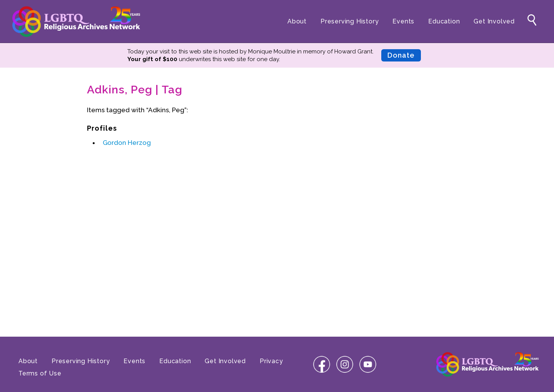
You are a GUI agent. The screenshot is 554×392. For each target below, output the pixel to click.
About (297, 21)
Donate (401, 55)
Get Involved (494, 21)
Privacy (271, 361)
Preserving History (350, 21)
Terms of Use (40, 373)
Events (403, 21)
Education (444, 21)
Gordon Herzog (127, 143)
